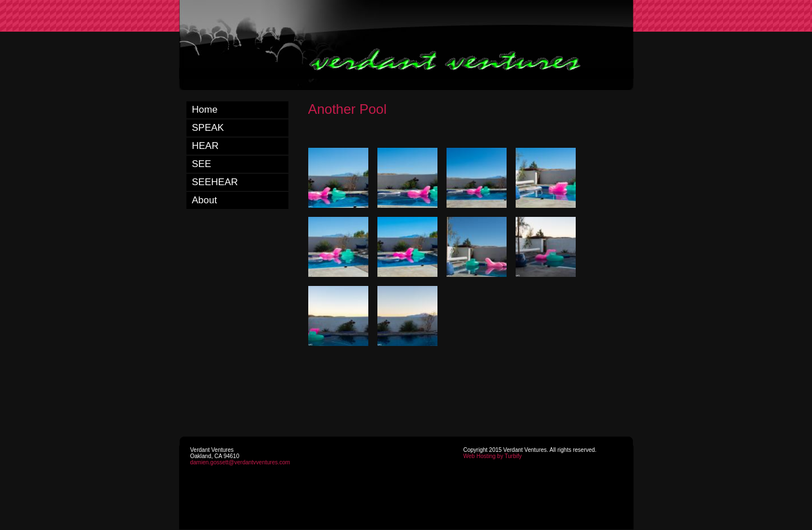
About (205, 200)
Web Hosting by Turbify (493, 456)
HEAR (205, 146)
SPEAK (208, 128)
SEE (202, 164)
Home (205, 110)
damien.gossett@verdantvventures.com (240, 462)
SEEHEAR (215, 182)
